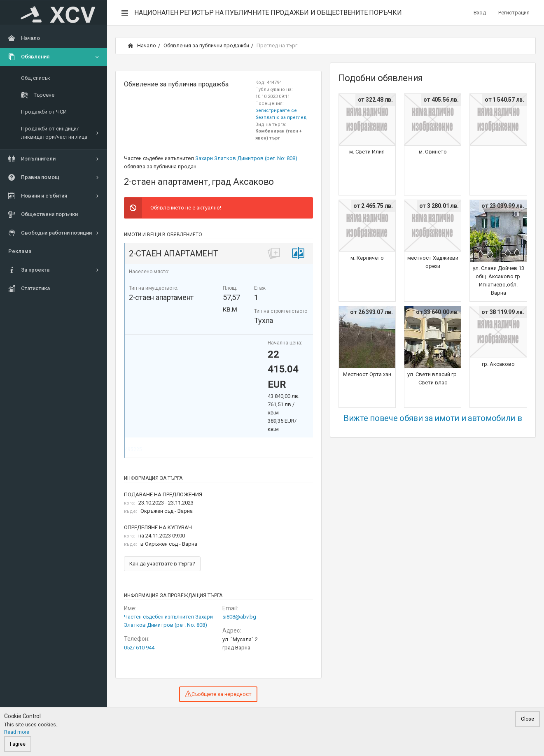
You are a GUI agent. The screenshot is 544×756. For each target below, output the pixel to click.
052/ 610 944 (139, 648)
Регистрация (514, 13)
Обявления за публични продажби (206, 45)
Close (528, 719)
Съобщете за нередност (218, 694)
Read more (17, 732)
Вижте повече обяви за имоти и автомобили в (433, 418)
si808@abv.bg (239, 617)
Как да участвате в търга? (162, 564)
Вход (480, 13)
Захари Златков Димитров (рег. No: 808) (246, 158)
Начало (142, 45)
